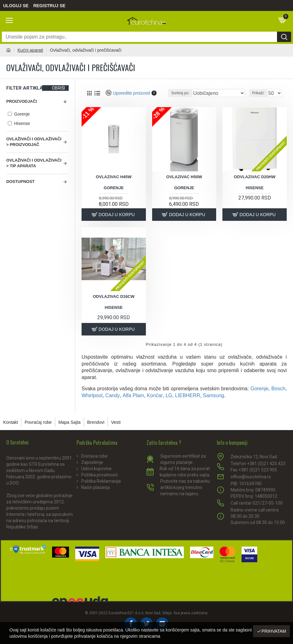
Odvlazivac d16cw (114, 296)
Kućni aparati (30, 50)
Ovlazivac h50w (184, 177)
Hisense (255, 188)
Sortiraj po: (180, 93)
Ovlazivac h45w (114, 177)
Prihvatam (274, 631)
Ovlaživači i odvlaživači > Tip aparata (34, 163)
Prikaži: (258, 93)
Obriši (58, 88)
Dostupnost (20, 182)
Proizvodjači (22, 101)
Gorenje (114, 188)
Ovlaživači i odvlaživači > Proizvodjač (34, 142)
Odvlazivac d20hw (255, 177)
